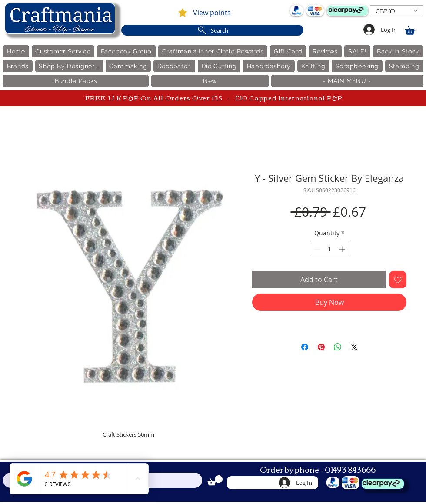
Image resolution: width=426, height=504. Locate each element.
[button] (396, 11)
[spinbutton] (329, 249)
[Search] (212, 30)
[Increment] (343, 249)
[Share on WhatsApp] (338, 347)
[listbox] (396, 11)
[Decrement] (316, 249)
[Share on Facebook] (305, 347)
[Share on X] (354, 347)
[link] (414, 29)
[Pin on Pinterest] (321, 347)
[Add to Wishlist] (398, 280)
